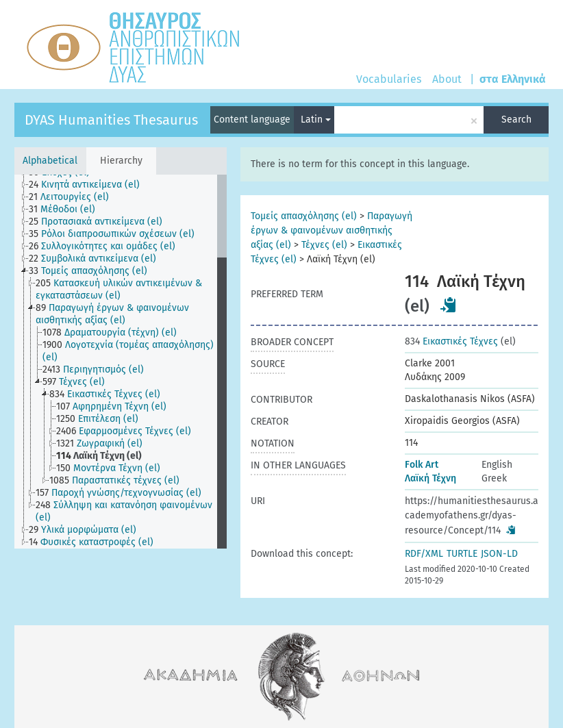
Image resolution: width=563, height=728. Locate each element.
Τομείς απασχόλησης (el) (304, 216)
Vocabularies (389, 79)
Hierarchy (121, 161)
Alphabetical (50, 161)
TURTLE (462, 554)
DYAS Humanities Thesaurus (111, 120)
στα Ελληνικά (513, 79)
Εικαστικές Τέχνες (451, 341)
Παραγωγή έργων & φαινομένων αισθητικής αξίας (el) (331, 230)
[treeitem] (90, 185)
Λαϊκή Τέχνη (430, 478)
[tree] (121, 362)
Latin (316, 120)
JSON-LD (499, 554)
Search (516, 120)
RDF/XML (424, 554)
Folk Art (422, 465)
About (447, 79)
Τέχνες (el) (324, 245)
